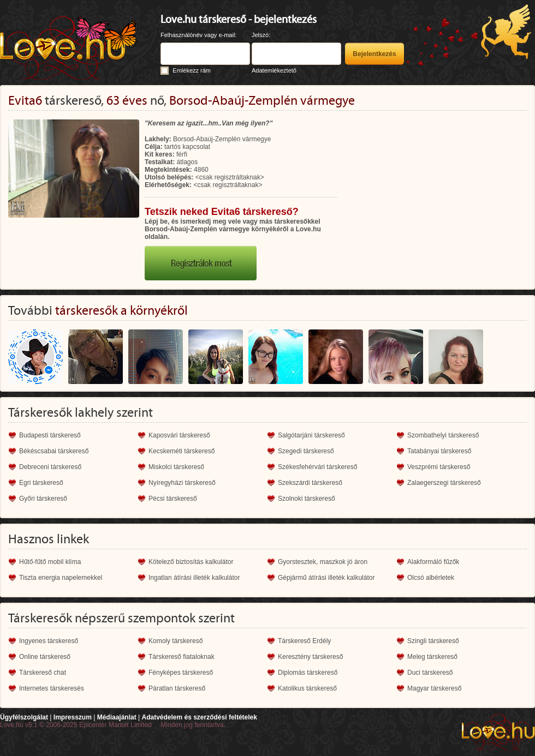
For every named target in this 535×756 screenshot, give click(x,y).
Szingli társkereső (433, 641)
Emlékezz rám (192, 70)
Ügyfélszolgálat (24, 717)
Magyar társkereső (434, 688)
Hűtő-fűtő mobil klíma (50, 562)
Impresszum (73, 717)
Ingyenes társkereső (49, 641)
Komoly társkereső (176, 641)
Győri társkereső (43, 499)
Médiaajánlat (117, 717)
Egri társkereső (41, 483)
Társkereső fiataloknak (182, 657)
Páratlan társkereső (177, 688)
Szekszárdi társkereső (310, 483)
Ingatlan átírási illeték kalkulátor (194, 578)
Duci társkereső (430, 673)
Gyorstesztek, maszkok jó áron (323, 562)
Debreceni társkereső (50, 467)
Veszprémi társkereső (439, 467)
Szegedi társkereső (306, 451)
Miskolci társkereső (176, 467)
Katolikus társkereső (307, 688)
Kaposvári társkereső (179, 435)
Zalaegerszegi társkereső (444, 483)
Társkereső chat (43, 673)
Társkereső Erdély (304, 641)
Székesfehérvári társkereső (317, 467)
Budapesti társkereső (50, 435)
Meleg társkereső (432, 657)
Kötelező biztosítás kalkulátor (191, 562)
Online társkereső (45, 657)
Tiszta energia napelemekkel (61, 578)
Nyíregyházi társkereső (182, 483)
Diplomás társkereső (308, 673)
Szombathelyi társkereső (443, 435)
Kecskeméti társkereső (182, 451)
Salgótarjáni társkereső (311, 435)
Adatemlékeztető (274, 70)
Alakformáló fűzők (433, 562)
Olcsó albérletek (431, 578)
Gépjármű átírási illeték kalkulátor (326, 578)
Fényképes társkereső (181, 673)
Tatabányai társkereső (439, 451)
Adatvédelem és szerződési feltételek (199, 717)
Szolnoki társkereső (307, 499)
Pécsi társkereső (173, 499)
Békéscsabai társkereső (54, 451)
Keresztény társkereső (310, 657)
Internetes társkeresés (52, 688)
